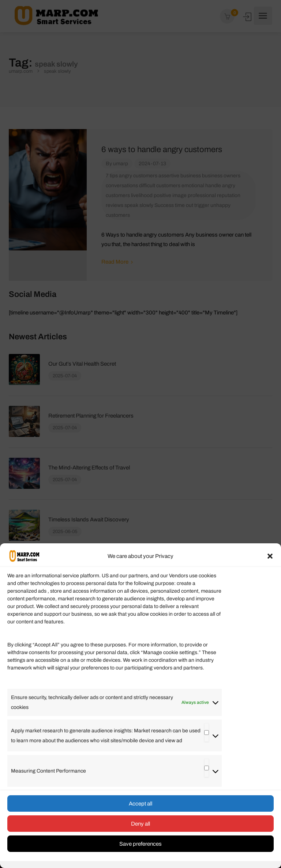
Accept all (140, 804)
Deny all (140, 824)
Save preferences (140, 844)
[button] (270, 556)
